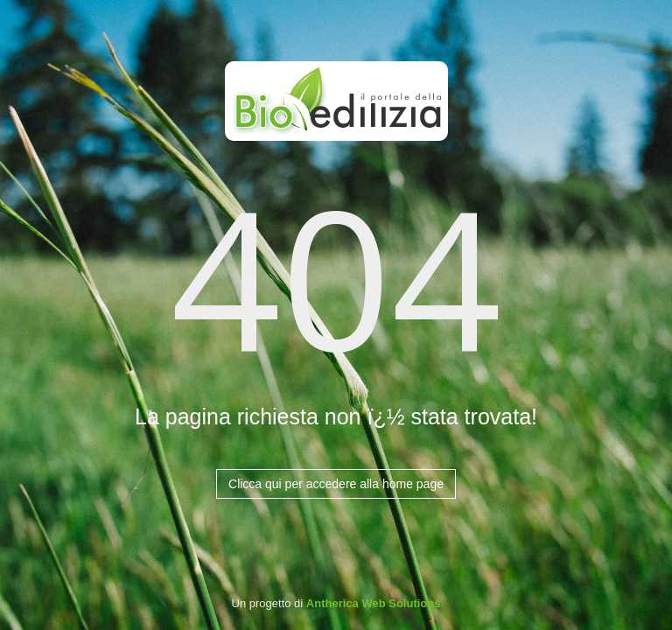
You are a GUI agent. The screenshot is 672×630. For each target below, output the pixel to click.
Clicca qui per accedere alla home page (336, 484)
